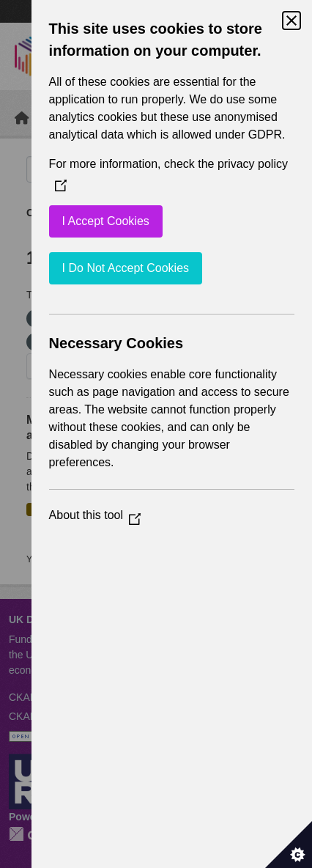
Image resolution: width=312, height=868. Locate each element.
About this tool (95, 515)
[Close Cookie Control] (291, 21)
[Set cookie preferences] (289, 845)
